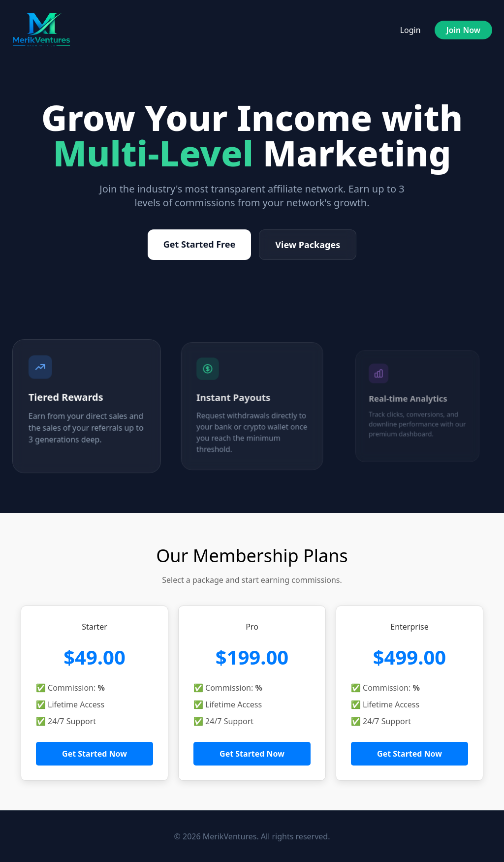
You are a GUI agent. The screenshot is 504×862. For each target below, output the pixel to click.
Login (410, 30)
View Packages (308, 245)
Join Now (463, 30)
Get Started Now (94, 754)
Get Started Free (200, 244)
